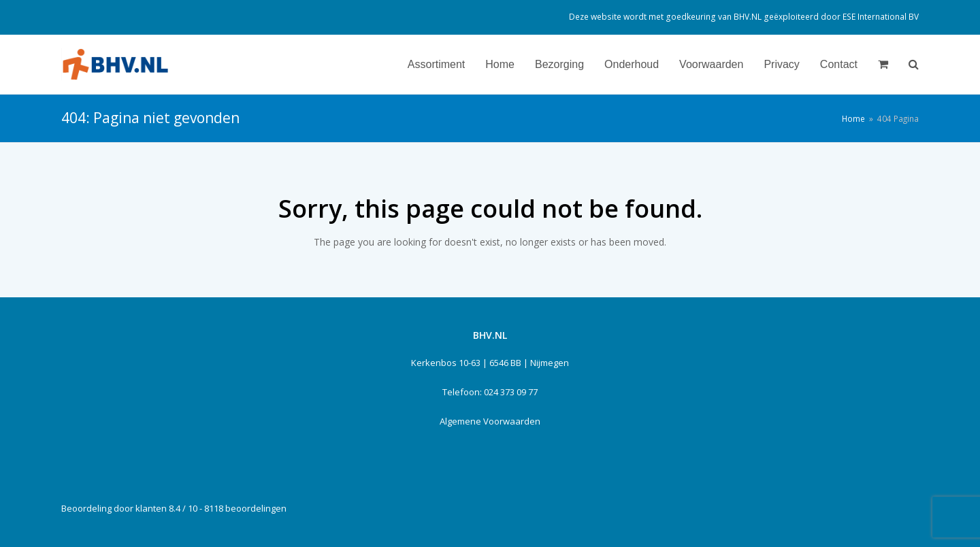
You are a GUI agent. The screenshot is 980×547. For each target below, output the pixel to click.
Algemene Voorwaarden (490, 421)
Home (853, 118)
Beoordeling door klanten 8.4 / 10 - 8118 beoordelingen (174, 508)
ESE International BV (881, 17)
